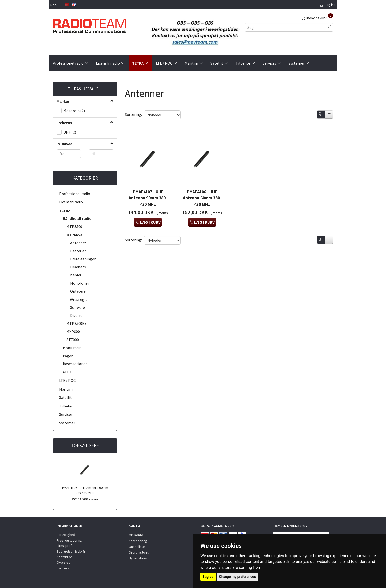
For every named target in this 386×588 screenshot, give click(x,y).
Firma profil (65, 546)
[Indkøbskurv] (317, 18)
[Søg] (330, 27)
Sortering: (133, 114)
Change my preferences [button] (237, 577)
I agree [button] (208, 577)
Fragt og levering (69, 540)
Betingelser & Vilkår (71, 551)
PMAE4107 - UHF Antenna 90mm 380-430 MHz (148, 192)
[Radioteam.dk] (89, 25)
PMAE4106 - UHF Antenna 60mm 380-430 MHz (85, 490)
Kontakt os (65, 557)
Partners (63, 568)
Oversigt (63, 562)
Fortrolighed (66, 535)
